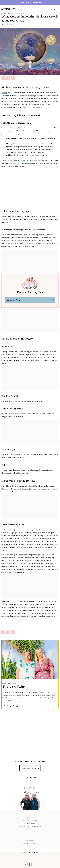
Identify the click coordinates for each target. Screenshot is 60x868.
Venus (35, 160)
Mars (42, 160)
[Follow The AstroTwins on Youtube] (35, 778)
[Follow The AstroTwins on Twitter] (31, 778)
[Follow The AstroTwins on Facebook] (23, 778)
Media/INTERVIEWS (30, 823)
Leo (3, 492)
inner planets (21, 160)
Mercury (4, 93)
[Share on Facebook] (8, 78)
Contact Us (30, 818)
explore (4, 13)
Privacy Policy (30, 829)
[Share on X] (3, 78)
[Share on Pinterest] (13, 78)
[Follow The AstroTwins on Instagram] (27, 778)
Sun (14, 163)
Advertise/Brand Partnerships (30, 826)
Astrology (12, 13)
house (16, 96)
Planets (21, 13)
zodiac (11, 128)
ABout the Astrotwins (30, 821)
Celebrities (30, 841)
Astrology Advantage (30, 844)
